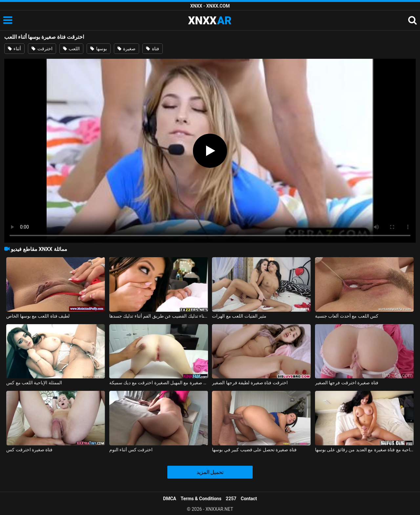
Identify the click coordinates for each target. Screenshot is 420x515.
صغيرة (126, 49)
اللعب (71, 49)
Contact (249, 499)
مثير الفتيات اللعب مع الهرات (239, 316)
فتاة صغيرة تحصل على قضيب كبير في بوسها (254, 450)
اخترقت (42, 49)
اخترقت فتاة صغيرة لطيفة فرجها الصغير (250, 383)
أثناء (14, 49)
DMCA (170, 499)
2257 (231, 499)
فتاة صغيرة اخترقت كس (29, 450)
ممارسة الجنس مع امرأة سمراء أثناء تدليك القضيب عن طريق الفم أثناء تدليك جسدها (159, 316)
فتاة (152, 49)
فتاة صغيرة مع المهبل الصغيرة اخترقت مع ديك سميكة (159, 383)
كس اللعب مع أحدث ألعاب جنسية (347, 316)
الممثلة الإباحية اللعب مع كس (34, 383)
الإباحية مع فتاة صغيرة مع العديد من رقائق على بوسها (364, 450)
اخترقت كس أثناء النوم (131, 450)
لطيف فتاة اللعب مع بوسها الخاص (38, 316)
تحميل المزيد (210, 472)
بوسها (98, 49)
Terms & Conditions (201, 499)
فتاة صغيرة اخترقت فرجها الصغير (347, 383)
